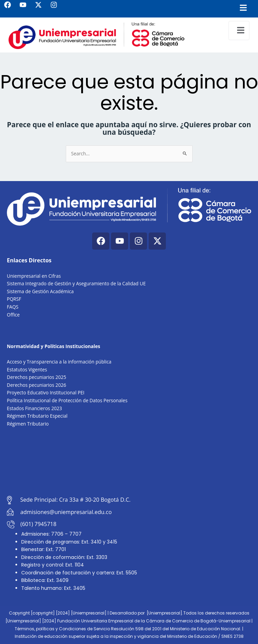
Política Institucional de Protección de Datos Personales (67, 400)
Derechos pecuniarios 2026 (36, 385)
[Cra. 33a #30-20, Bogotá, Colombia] (129, 462)
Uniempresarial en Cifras (34, 276)
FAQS (13, 307)
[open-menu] (239, 31)
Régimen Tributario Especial (37, 416)
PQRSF (14, 299)
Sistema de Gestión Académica (40, 291)
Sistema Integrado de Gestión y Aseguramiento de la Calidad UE (76, 283)
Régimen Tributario (28, 424)
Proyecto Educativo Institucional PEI (46, 392)
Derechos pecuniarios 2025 (36, 377)
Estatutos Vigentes (27, 369)
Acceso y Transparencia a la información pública (59, 362)
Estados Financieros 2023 (34, 408)
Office (13, 315)
